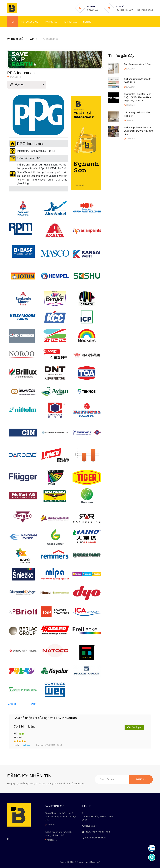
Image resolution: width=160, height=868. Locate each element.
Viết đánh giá (134, 727)
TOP (12, 22)
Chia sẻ (12, 704)
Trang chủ (15, 39)
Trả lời (16, 745)
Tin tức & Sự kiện (30, 22)
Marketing (51, 22)
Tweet (33, 704)
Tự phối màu (70, 22)
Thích (27, 745)
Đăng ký (141, 779)
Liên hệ (87, 22)
